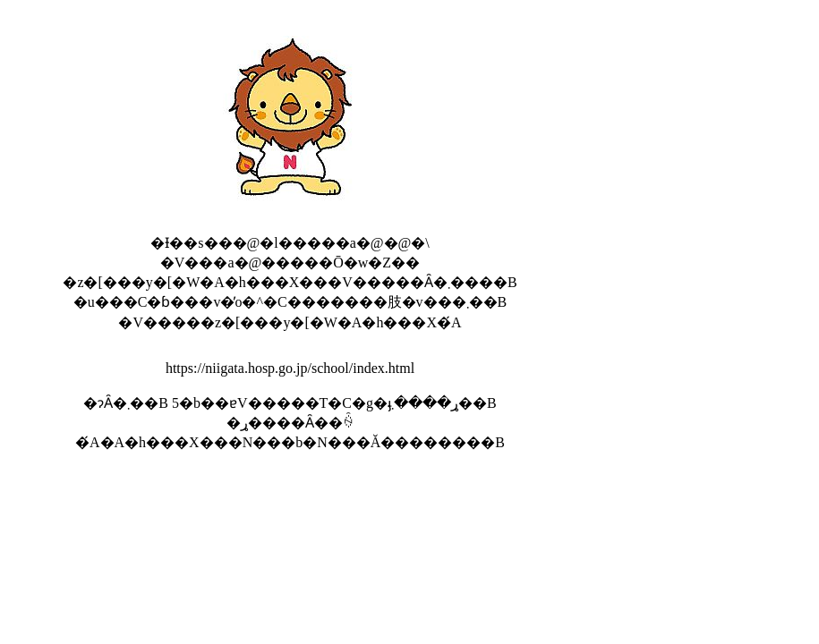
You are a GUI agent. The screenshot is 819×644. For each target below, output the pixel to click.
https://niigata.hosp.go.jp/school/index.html (290, 368)
